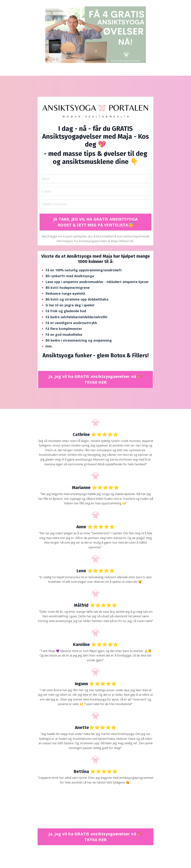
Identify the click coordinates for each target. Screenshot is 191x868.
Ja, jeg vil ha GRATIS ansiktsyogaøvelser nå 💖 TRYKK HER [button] (95, 381)
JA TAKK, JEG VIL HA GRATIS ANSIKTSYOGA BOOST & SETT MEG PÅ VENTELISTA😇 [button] (96, 222)
